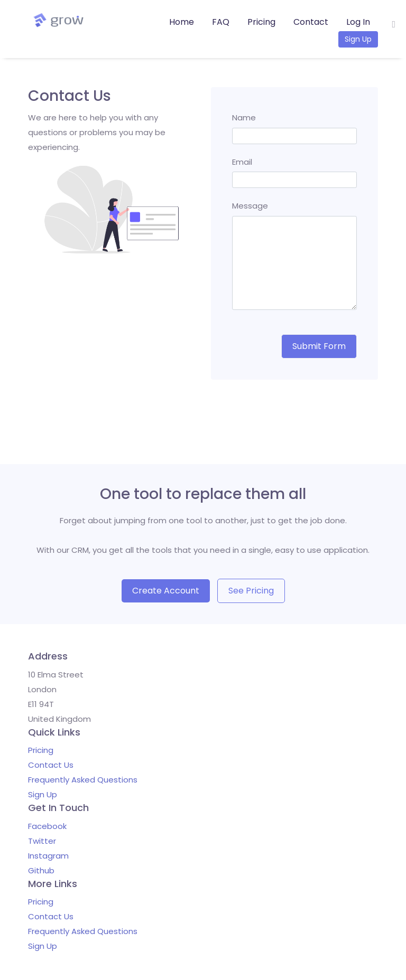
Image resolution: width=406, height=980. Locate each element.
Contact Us (51, 765)
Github (41, 870)
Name (244, 117)
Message (250, 206)
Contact (311, 22)
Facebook (47, 826)
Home (182, 22)
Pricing (261, 22)
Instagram (48, 856)
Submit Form (319, 346)
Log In (358, 22)
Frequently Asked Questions (83, 780)
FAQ (221, 22)
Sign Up (358, 39)
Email (242, 162)
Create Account (166, 591)
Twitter (42, 841)
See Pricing (251, 591)
